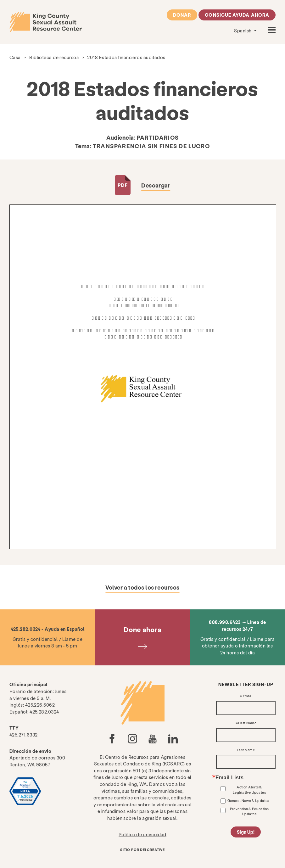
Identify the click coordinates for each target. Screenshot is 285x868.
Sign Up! (246, 832)
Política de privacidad (142, 834)
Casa (15, 57)
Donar (182, 15)
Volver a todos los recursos (142, 587)
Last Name (246, 750)
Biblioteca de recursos (54, 57)
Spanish (243, 31)
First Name (247, 723)
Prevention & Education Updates (249, 811)
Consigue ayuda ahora (237, 15)
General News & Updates (248, 801)
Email (247, 696)
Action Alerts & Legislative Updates (249, 790)
